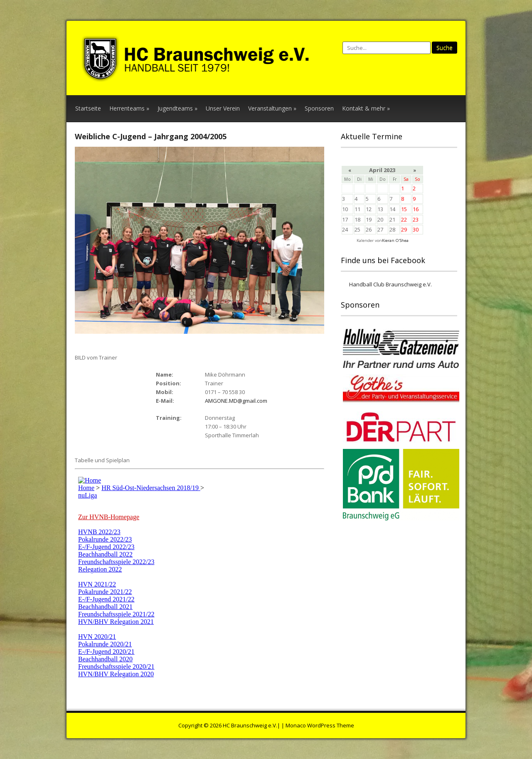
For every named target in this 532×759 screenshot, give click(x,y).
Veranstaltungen (272, 108)
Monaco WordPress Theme (320, 725)
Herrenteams (129, 108)
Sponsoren (319, 108)
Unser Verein (223, 108)
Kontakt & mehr (366, 108)
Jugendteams (177, 108)
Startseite (88, 108)
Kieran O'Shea (395, 240)
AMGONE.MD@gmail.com (236, 401)
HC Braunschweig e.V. (250, 725)
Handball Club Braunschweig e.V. (390, 284)
